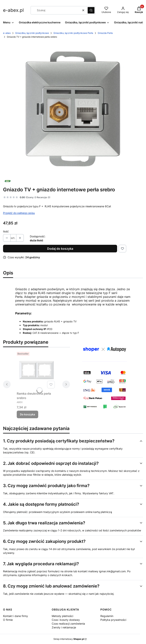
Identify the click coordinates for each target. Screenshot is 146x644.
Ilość (6, 231)
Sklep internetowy (69, 639)
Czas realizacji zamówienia (68, 624)
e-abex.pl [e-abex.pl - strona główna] (13, 10)
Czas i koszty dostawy (66, 620)
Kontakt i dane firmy (15, 616)
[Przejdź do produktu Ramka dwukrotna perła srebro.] (36, 370)
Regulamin (107, 616)
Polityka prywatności (113, 620)
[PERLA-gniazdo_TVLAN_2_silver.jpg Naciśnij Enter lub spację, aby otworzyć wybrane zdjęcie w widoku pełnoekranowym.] (73, 109)
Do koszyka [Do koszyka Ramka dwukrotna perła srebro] (27, 414)
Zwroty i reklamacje (64, 627)
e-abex (7, 33)
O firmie (8, 620)
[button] (91, 10)
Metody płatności (62, 616)
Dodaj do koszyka (60, 249)
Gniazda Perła (105, 33)
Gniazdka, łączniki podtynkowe (32, 33)
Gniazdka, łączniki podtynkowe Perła (73, 33)
